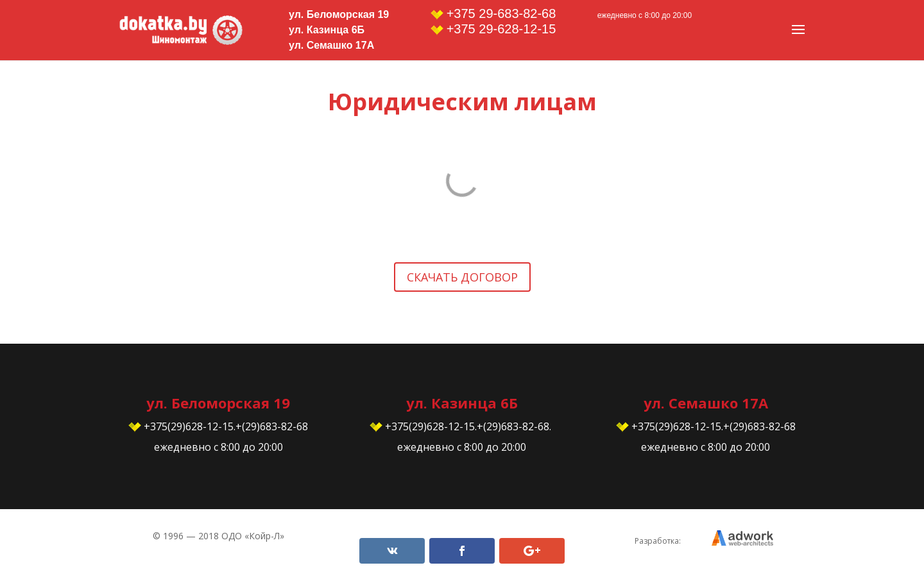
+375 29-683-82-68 (493, 13)
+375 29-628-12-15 (493, 29)
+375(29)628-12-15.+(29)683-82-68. (462, 426)
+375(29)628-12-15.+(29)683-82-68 (218, 426)
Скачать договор (462, 277)
